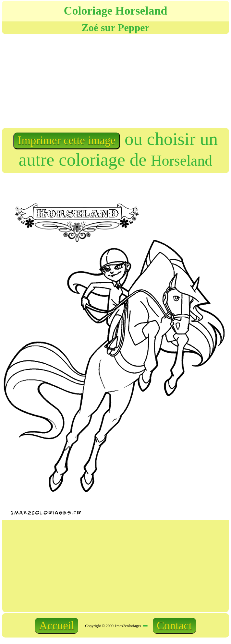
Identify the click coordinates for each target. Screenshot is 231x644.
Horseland (182, 161)
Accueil (57, 626)
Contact (174, 626)
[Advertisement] (73, 80)
